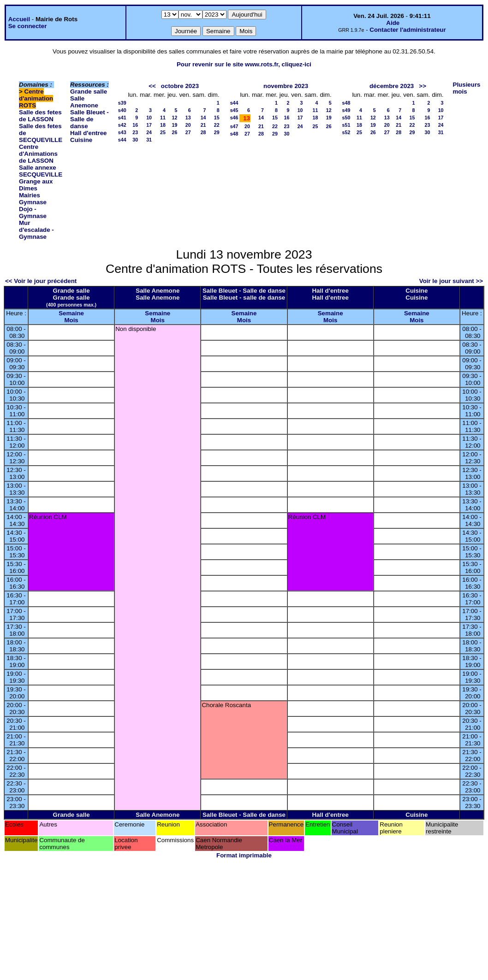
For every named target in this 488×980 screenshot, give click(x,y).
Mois (71, 320)
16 (135, 125)
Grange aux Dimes (36, 185)
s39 (122, 103)
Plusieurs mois (467, 88)
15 (217, 118)
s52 (346, 132)
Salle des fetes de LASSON (40, 116)
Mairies (30, 195)
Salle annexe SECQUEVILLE (41, 171)
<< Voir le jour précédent (41, 281)
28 (203, 132)
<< (152, 86)
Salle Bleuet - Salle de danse (89, 119)
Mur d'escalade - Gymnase (36, 230)
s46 (234, 118)
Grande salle (89, 92)
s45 (234, 110)
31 (149, 140)
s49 (346, 110)
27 (188, 132)
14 (203, 118)
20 (188, 125)
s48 (234, 134)
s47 (234, 126)
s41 (122, 118)
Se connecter (28, 26)
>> (423, 86)
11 (163, 118)
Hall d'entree (88, 133)
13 (188, 118)
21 (203, 125)
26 (175, 132)
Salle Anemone (84, 102)
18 (163, 125)
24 (149, 132)
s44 (122, 140)
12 (175, 118)
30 (135, 140)
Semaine (71, 313)
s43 (122, 132)
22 (217, 125)
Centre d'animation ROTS (36, 98)
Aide (393, 23)
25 (163, 132)
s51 (346, 125)
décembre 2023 (392, 86)
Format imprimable (244, 855)
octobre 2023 (180, 86)
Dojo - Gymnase (33, 213)
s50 (346, 118)
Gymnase (33, 202)
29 (217, 132)
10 (149, 118)
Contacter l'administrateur (408, 30)
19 (175, 125)
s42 (122, 125)
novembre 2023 (286, 86)
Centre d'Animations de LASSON (38, 154)
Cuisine (81, 140)
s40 (122, 110)
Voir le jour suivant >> (451, 281)
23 (135, 132)
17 (149, 125)
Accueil (19, 19)
